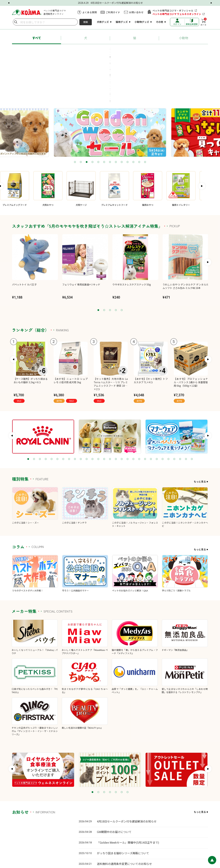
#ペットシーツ (161, 50)
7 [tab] (110, 118)
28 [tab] (186, 415)
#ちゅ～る (124, 50)
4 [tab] (92, 118)
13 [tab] (145, 118)
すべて (37, 38)
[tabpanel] (110, 88)
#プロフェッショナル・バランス (67, 50)
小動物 (184, 38)
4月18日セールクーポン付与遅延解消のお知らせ (127, 777)
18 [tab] (128, 415)
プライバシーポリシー (158, 845)
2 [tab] (81, 118)
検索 (86, 22)
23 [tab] (157, 415)
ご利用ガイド (113, 12)
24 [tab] (163, 415)
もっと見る (200, 437)
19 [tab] (133, 415)
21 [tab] (145, 415)
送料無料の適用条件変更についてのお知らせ (124, 819)
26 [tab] (174, 415)
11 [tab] (133, 118)
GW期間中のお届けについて (114, 788)
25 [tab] (168, 415)
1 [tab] (75, 118)
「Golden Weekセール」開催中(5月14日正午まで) (128, 798)
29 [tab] (192, 415)
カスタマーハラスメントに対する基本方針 (123, 845)
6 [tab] (104, 118)
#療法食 (103, 57)
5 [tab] (98, 118)
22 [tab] (151, 415)
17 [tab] (122, 415)
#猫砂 (141, 50)
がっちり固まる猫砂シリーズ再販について (123, 809)
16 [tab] (116, 415)
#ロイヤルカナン (102, 50)
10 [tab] (128, 118)
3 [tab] (87, 118)
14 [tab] (104, 415)
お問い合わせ (136, 12)
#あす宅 (37, 50)
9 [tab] (122, 118)
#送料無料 (182, 50)
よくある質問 (90, 12)
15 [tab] (110, 415)
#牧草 (118, 57)
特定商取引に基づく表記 (184, 845)
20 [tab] (139, 415)
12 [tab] (139, 118)
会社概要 (203, 845)
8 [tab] (116, 118)
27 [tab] (180, 415)
